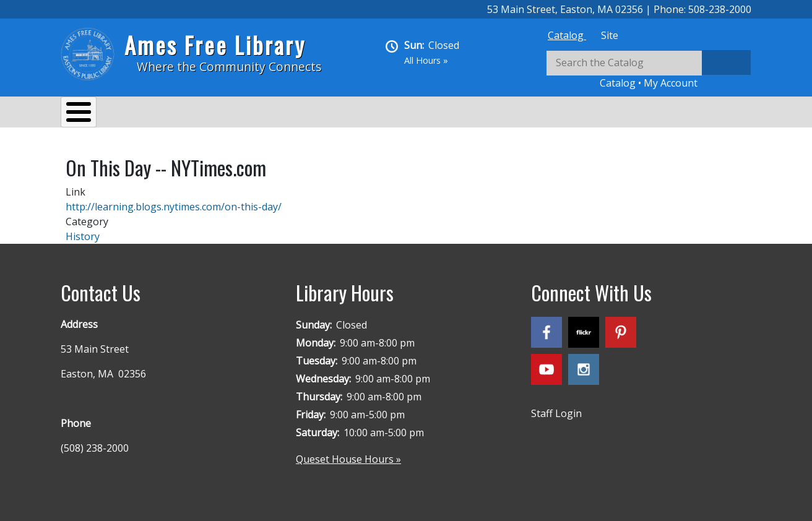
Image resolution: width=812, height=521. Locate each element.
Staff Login (556, 407)
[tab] (567, 35)
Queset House (494, 114)
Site (610, 35)
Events (219, 114)
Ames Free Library (215, 45)
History (83, 230)
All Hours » (426, 60)
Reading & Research (305, 114)
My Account (671, 83)
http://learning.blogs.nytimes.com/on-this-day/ (174, 200)
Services (160, 114)
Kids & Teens (406, 114)
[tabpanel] (649, 70)
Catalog (567, 35)
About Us (95, 114)
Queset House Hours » (348, 453)
